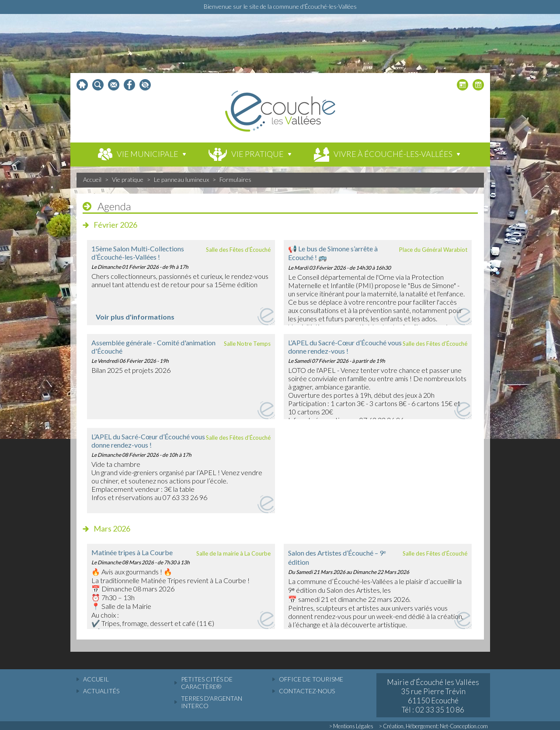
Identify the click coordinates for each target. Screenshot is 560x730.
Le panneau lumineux (181, 179)
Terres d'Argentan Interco (212, 702)
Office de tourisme (311, 679)
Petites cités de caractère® (207, 683)
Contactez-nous (307, 691)
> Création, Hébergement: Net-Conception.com (433, 726)
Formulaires (235, 179)
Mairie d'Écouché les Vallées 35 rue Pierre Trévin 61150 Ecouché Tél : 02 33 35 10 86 (433, 696)
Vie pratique (128, 179)
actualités (101, 691)
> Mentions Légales (351, 726)
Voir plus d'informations (135, 317)
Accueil (92, 179)
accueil (96, 679)
